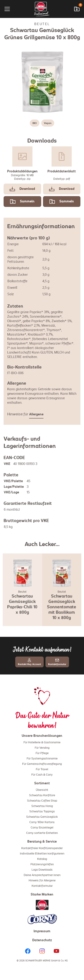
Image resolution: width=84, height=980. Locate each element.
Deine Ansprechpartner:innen (42, 875)
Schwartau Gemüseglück (42, 817)
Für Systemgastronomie (42, 759)
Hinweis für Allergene (42, 881)
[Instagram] (42, 951)
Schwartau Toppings (42, 812)
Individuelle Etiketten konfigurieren (42, 854)
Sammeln (22, 202)
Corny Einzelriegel (42, 828)
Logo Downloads (42, 870)
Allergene (36, 414)
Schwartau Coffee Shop (42, 801)
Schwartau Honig (42, 806)
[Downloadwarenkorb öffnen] (77, 9)
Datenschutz (42, 940)
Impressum (42, 931)
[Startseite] (42, 9)
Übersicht (42, 790)
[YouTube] (56, 951)
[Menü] (11, 9)
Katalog (42, 859)
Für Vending (42, 748)
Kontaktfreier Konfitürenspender (42, 848)
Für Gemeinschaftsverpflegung (42, 764)
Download (22, 189)
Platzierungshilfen (42, 865)
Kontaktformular (42, 886)
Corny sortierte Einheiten (42, 833)
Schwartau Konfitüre (42, 796)
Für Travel (42, 770)
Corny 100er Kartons (42, 822)
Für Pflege (42, 753)
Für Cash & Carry (42, 775)
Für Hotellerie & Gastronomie (42, 743)
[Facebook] (28, 951)
